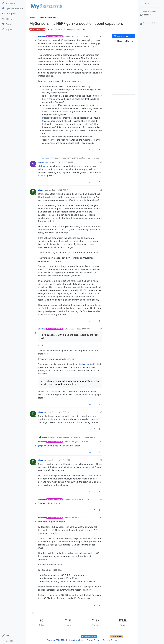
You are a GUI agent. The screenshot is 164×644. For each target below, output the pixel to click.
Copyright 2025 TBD (56, 640)
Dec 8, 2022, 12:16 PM (80, 499)
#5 (101, 412)
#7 (101, 460)
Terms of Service (110, 640)
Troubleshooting (37, 29)
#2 (101, 162)
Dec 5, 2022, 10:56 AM (80, 329)
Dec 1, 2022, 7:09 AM (80, 36)
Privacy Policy (93, 640)
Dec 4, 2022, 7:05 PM (61, 190)
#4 (101, 329)
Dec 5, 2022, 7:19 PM (60, 412)
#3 (101, 190)
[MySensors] (13, 3)
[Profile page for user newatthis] (33, 164)
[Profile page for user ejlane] (33, 192)
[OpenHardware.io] (13, 8)
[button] (13, 636)
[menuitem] (151, 3)
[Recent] (13, 19)
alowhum (42, 36)
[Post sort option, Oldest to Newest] (123, 41)
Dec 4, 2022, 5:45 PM (64, 162)
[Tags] (13, 24)
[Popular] (13, 29)
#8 (101, 499)
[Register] (151, 15)
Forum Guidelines (76, 640)
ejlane (41, 190)
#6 (101, 442)
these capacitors (50, 121)
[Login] (151, 3)
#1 (101, 36)
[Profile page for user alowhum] (33, 38)
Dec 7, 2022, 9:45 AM (80, 442)
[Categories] (13, 14)
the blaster (84, 364)
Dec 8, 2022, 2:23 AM (61, 460)
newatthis (42, 162)
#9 (101, 518)
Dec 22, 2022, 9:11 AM (80, 518)
